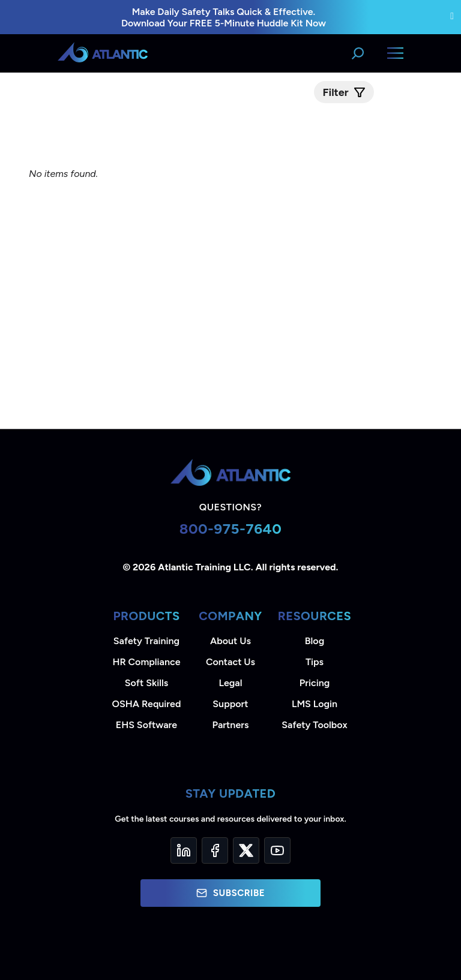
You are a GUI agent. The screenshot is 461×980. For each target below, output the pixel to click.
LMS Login (315, 704)
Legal (231, 683)
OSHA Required (147, 704)
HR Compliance (147, 662)
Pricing (315, 683)
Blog (315, 641)
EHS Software (146, 725)
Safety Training (146, 641)
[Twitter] (246, 850)
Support (230, 704)
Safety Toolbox (314, 725)
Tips (315, 662)
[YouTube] (277, 850)
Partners (231, 725)
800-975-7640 (231, 529)
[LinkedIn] (184, 850)
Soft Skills (146, 683)
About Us (230, 641)
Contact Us (230, 662)
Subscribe (230, 893)
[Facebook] (215, 850)
